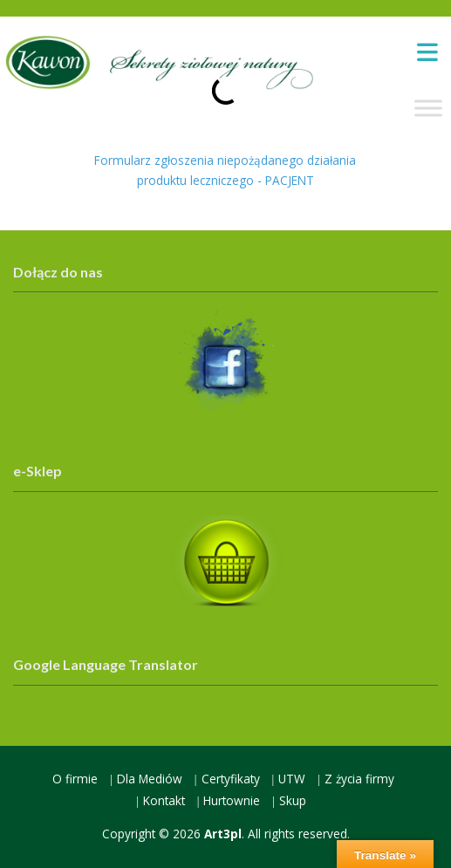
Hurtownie (232, 800)
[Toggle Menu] (428, 108)
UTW (292, 779)
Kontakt (164, 800)
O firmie (75, 779)
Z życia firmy (359, 779)
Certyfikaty (231, 779)
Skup (293, 800)
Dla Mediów (150, 779)
